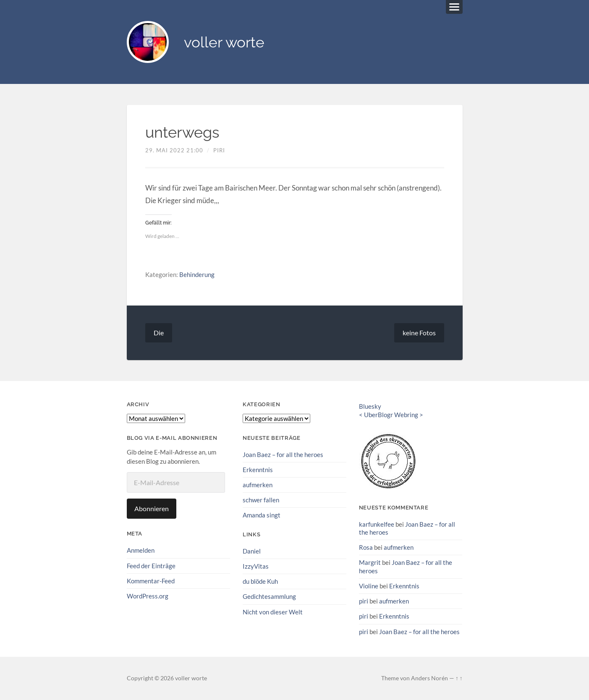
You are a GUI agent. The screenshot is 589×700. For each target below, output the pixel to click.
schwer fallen (261, 500)
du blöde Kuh (260, 581)
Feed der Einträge (151, 566)
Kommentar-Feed (151, 581)
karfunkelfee (377, 524)
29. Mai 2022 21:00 (174, 150)
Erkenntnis (258, 470)
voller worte (224, 42)
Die (159, 333)
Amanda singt (262, 515)
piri (219, 150)
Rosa (366, 547)
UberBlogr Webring (391, 415)
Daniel (252, 551)
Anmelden (141, 550)
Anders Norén (429, 678)
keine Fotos (419, 333)
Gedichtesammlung (269, 596)
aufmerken (258, 485)
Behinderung (197, 274)
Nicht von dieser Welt (273, 612)
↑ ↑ (459, 678)
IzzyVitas (256, 566)
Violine (369, 586)
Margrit (370, 562)
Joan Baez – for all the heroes (283, 454)
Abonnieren (152, 508)
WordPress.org (148, 596)
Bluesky (370, 406)
